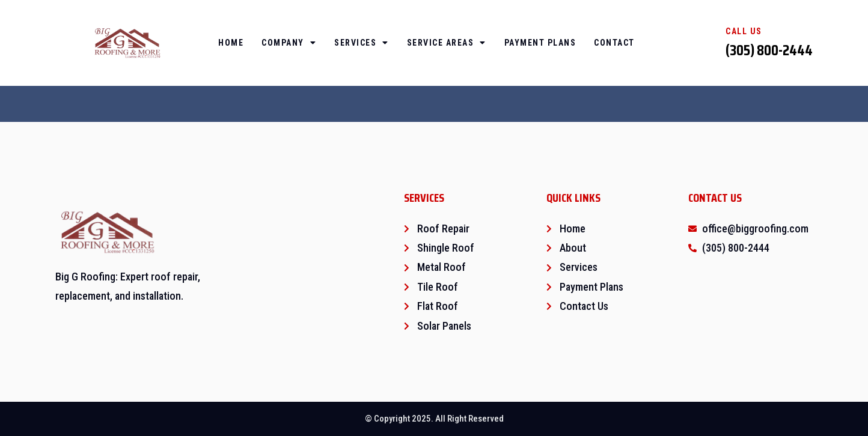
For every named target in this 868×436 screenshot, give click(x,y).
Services (362, 43)
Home (231, 43)
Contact (614, 43)
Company (289, 43)
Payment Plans (540, 43)
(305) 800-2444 (769, 50)
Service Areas (447, 43)
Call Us (744, 31)
